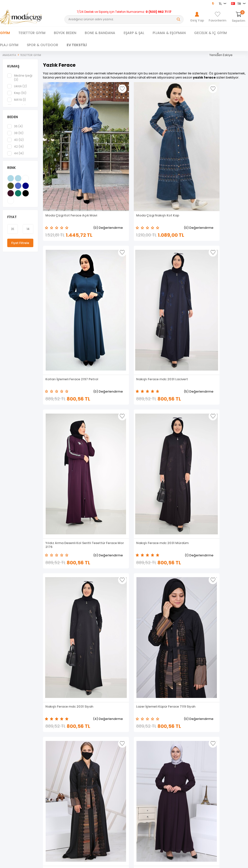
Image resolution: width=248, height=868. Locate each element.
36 (15, 129)
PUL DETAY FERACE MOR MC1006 (219, 498)
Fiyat (12, 220)
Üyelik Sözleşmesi (137, 759)
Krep (17, 96)
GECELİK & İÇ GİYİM (210, 33)
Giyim (5, 33)
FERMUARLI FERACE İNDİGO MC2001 (170, 386)
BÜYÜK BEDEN (65, 33)
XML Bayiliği (132, 793)
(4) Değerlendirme (173, 284)
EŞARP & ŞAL (134, 33)
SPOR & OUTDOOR (43, 45)
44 (15, 156)
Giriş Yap (192, 753)
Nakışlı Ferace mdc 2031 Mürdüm (117, 274)
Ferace (5, 766)
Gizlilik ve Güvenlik (137, 780)
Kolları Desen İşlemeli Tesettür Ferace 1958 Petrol (114, 610)
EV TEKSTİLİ (77, 45)
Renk (11, 171)
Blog (127, 786)
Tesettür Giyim (10, 753)
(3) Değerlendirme (225, 397)
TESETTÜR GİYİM (32, 33)
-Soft (97, 862)
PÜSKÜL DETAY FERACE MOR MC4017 (63, 498)
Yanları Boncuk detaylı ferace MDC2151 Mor (167, 610)
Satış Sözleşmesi (136, 766)
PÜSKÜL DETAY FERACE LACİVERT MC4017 (115, 498)
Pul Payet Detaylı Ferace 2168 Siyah (65, 610)
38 (15, 136)
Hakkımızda (194, 759)
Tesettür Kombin (12, 773)
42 (15, 150)
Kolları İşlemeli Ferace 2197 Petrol (166, 162)
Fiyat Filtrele (20, 246)
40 (15, 143)
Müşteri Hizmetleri (74, 773)
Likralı (17, 89)
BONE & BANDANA (100, 33)
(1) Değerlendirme (121, 284)
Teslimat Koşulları (137, 753)
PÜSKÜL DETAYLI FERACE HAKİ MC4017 (220, 386)
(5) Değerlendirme (225, 172)
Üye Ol (190, 766)
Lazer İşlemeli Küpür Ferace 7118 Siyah (61, 386)
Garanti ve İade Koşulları (141, 773)
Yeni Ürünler (71, 759)
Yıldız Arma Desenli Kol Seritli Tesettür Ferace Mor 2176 (66, 274)
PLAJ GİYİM (9, 45)
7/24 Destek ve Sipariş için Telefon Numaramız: (124, 12)
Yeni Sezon (8, 780)
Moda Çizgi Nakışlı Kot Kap (115, 162)
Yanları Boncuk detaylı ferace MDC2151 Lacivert (220, 610)
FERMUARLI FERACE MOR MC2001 (116, 386)
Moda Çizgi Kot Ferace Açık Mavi (63, 162)
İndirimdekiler (72, 766)
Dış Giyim (7, 759)
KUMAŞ (13, 69)
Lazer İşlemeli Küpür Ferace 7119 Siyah (216, 274)
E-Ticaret (110, 862)
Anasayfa (69, 753)
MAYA (17, 103)
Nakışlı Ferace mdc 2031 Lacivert (220, 162)
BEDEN (13, 120)
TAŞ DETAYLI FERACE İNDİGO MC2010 (165, 498)
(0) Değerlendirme (69, 172)
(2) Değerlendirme (173, 397)
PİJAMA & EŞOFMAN (169, 33)
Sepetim (68, 780)
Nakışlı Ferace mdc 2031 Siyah (168, 274)
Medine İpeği (20, 80)
